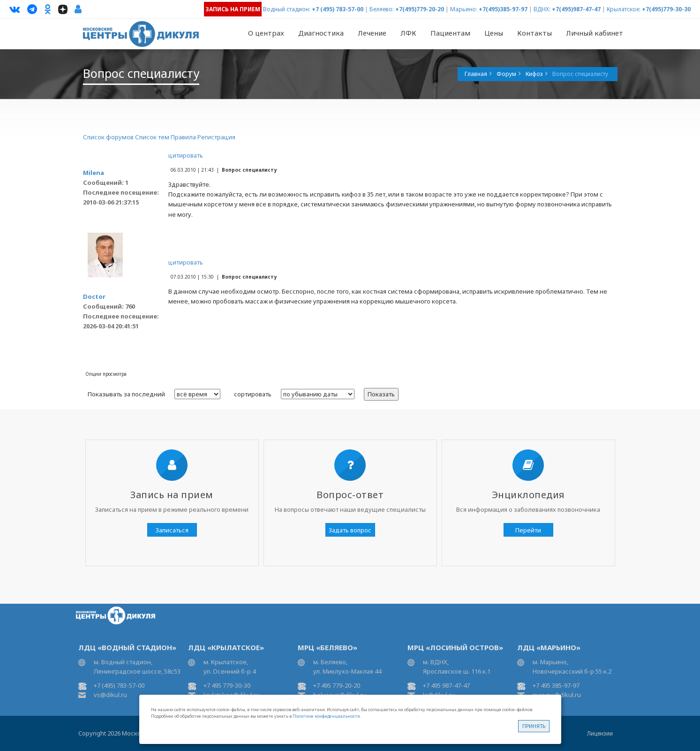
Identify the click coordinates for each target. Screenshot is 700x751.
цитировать (186, 155)
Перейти (528, 530)
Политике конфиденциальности (326, 716)
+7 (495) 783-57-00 (338, 9)
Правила (183, 137)
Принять (534, 726)
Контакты (534, 33)
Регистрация (216, 137)
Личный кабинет (595, 33)
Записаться (172, 530)
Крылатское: (624, 9)
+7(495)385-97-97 (503, 9)
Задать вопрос (350, 530)
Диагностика (321, 33)
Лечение (372, 33)
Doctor (94, 296)
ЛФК (408, 33)
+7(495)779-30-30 (666, 9)
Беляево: (382, 9)
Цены (494, 33)
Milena (94, 173)
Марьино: (464, 9)
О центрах (266, 33)
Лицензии (600, 733)
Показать (381, 394)
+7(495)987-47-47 (576, 9)
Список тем (152, 137)
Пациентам (450, 33)
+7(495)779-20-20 (420, 9)
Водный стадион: (287, 9)
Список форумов (108, 137)
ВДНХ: (542, 9)
